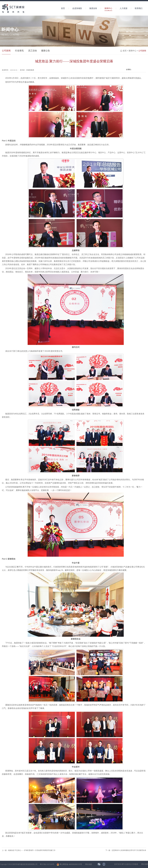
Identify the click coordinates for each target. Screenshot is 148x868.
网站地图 (88, 864)
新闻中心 (133, 51)
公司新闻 (142, 51)
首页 (63, 8)
